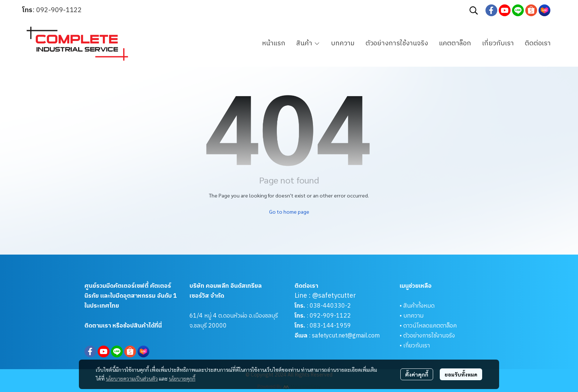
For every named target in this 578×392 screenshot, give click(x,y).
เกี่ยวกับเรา (417, 346)
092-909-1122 (59, 10)
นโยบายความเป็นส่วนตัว (132, 378)
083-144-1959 (330, 326)
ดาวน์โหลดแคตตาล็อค (430, 326)
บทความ (413, 316)
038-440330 (327, 306)
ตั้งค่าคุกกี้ (417, 374)
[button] (474, 10)
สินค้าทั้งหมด (419, 306)
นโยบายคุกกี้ (182, 378)
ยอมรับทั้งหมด (461, 374)
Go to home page (289, 211)
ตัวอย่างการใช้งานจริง (429, 336)
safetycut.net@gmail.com (346, 336)
